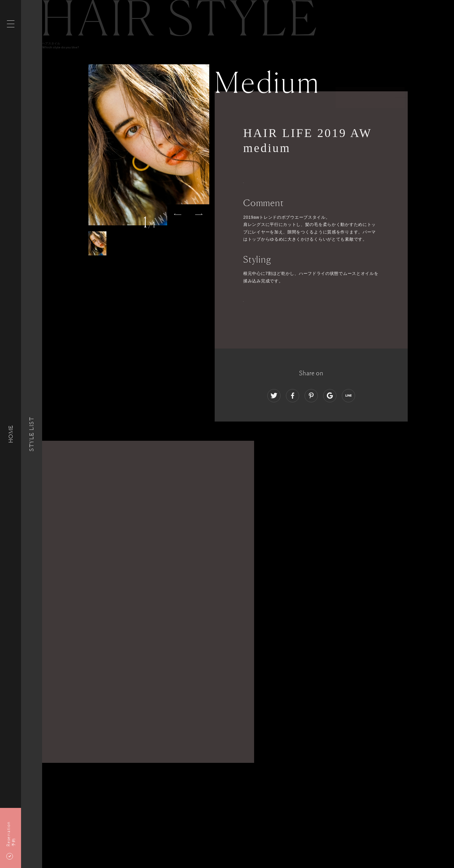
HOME (11, 434)
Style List (32, 434)
